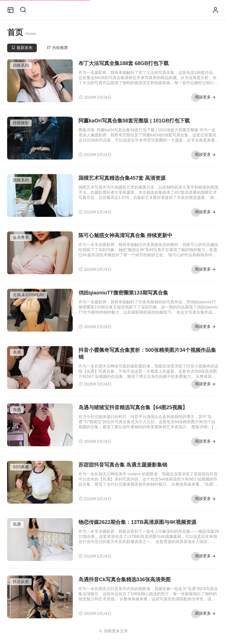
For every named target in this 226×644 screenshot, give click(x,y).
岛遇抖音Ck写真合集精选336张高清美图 (125, 580)
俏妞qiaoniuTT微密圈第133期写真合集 (123, 293)
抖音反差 (21, 582)
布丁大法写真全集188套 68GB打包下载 (124, 63)
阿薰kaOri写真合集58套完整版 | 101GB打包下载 (134, 121)
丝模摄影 (21, 123)
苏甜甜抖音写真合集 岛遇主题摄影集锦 (123, 465)
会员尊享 (21, 237)
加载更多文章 (113, 631)
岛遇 (17, 352)
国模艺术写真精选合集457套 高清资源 (122, 178)
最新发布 (22, 48)
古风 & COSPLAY (29, 295)
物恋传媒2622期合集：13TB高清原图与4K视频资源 (137, 522)
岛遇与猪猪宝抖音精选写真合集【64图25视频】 (133, 407)
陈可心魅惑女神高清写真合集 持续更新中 (125, 235)
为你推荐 (57, 48)
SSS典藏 (21, 467)
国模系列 (21, 65)
